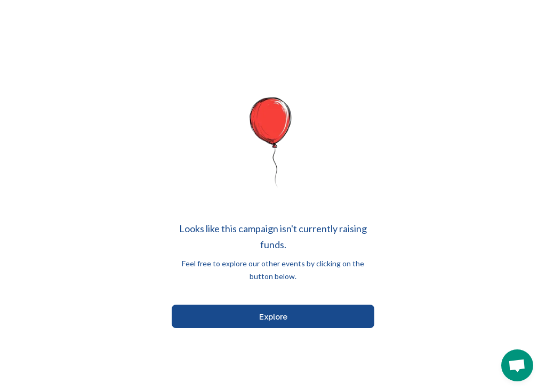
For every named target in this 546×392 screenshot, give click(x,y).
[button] (517, 365)
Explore (273, 317)
